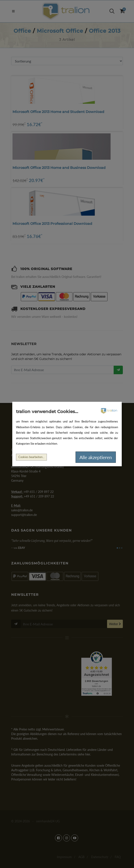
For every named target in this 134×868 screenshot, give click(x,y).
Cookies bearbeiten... (31, 457)
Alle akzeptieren (96, 457)
